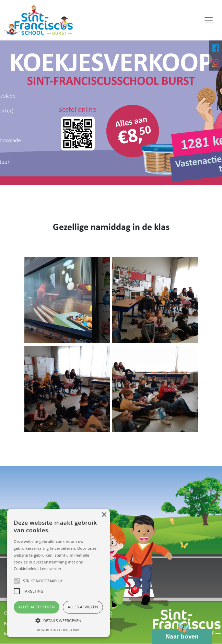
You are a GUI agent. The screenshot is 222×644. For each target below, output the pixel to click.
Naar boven (182, 635)
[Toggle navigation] (209, 20)
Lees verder (51, 568)
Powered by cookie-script (59, 630)
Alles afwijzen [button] (83, 607)
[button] (58, 620)
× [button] (104, 515)
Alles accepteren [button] (37, 607)
